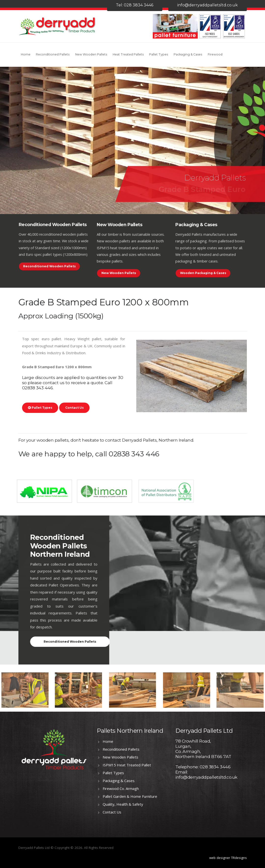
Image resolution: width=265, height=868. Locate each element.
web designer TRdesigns (228, 858)
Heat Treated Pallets (128, 54)
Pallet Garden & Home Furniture (130, 796)
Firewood (215, 54)
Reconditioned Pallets (53, 54)
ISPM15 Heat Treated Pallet (127, 765)
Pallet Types (159, 54)
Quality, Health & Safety (123, 804)
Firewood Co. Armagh (121, 788)
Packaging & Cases (188, 54)
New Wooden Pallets (91, 54)
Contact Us (30, 79)
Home (26, 54)
